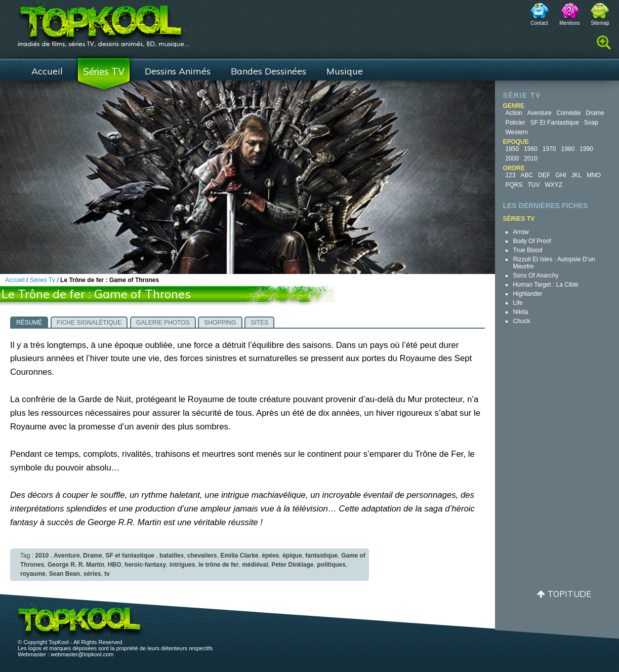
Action (513, 113)
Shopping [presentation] (220, 323)
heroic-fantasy (145, 565)
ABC (527, 175)
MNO (594, 175)
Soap (591, 123)
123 (510, 175)
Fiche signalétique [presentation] (89, 323)
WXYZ (553, 185)
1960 (531, 149)
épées (270, 556)
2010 (531, 159)
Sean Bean (65, 574)
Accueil (47, 71)
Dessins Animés (178, 71)
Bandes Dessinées (269, 71)
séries (92, 574)
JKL (576, 175)
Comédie (569, 113)
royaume (33, 574)
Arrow (521, 232)
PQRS (514, 185)
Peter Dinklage (292, 565)
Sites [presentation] (259, 323)
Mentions (570, 23)
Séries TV (104, 71)
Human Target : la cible (545, 285)
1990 (586, 149)
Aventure (540, 113)
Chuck (521, 321)
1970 (549, 149)
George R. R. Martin (76, 565)
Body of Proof (532, 241)
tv (107, 574)
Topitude (569, 594)
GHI (561, 175)
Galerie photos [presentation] (163, 323)
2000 (512, 159)
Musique (345, 71)
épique (292, 556)
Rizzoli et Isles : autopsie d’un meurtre (554, 263)
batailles (172, 556)
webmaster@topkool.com (82, 654)
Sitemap (600, 23)
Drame (595, 113)
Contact (539, 23)
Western (516, 132)
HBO (115, 565)
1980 (568, 149)
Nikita (520, 312)
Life (518, 303)
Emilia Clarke (239, 556)
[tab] (29, 322)
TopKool (104, 21)
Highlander (527, 294)
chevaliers (202, 556)
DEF (544, 175)
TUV (533, 185)
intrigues (182, 565)
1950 (512, 149)
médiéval (255, 565)
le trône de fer (218, 565)
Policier (515, 123)
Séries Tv (43, 280)
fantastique (321, 556)
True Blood (527, 250)
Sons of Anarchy (535, 275)
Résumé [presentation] (29, 323)
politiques (331, 565)
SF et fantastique (555, 123)
